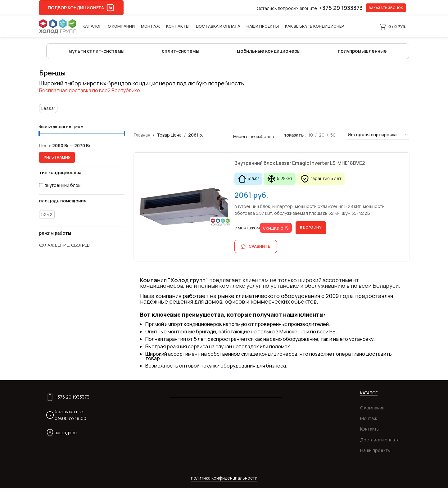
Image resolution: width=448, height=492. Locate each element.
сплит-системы (180, 53)
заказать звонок (386, 8)
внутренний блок (63, 189)
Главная (142, 138)
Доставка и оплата (380, 444)
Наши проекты (375, 454)
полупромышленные (362, 53)
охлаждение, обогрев (64, 249)
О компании (372, 412)
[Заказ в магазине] (378, 139)
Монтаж (369, 422)
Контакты (370, 433)
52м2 (47, 218)
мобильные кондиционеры (268, 53)
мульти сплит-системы (97, 53)
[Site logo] (58, 26)
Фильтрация (57, 161)
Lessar (48, 112)
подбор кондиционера (81, 8)
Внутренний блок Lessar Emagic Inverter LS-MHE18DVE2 (311, 167)
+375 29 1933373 (72, 401)
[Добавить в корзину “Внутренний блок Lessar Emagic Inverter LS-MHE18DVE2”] (311, 232)
